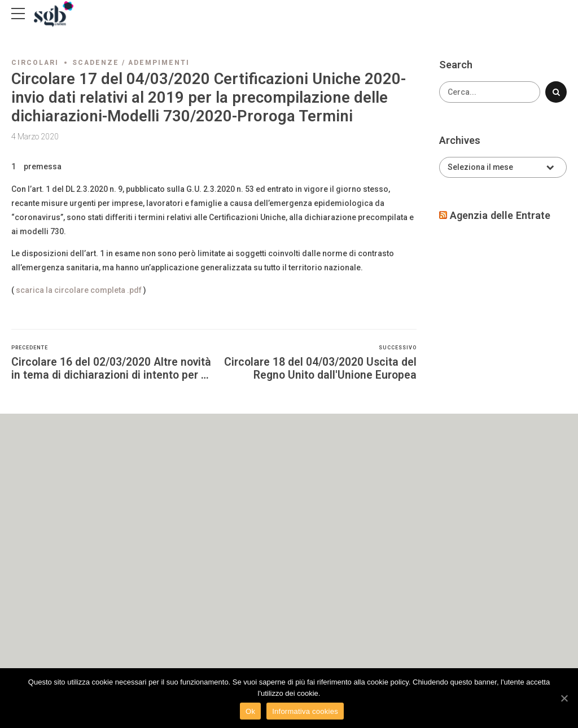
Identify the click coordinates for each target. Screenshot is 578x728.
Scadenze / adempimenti (131, 63)
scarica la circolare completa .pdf (79, 290)
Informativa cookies (305, 711)
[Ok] (564, 698)
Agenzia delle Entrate (500, 215)
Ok (250, 711)
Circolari (35, 63)
